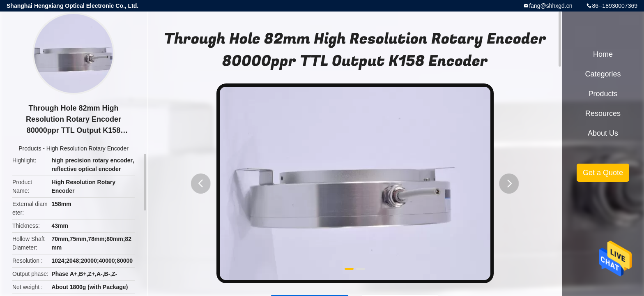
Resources (603, 113)
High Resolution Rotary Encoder (87, 148)
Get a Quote (603, 173)
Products (30, 148)
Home (603, 54)
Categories (603, 74)
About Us (603, 133)
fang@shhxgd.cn (551, 6)
